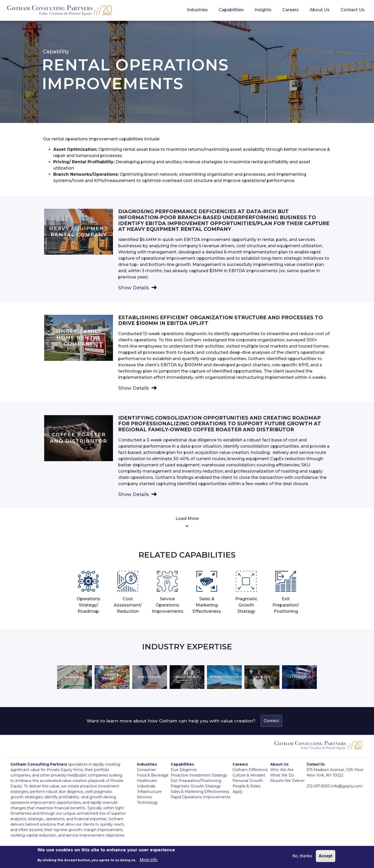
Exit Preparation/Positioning (196, 781)
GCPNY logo (318, 747)
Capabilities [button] (231, 10)
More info (149, 860)
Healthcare (147, 781)
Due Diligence (184, 770)
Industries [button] (197, 10)
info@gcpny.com (347, 786)
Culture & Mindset (249, 775)
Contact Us (352, 10)
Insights (263, 10)
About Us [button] (320, 10)
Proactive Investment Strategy (199, 775)
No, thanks (302, 856)
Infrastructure (149, 792)
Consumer (146, 770)
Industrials (146, 786)
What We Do (282, 775)
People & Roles (246, 786)
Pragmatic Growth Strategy (196, 786)
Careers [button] (290, 10)
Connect (271, 721)
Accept (326, 856)
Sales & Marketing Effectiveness (200, 792)
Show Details (133, 288)
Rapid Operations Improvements (201, 797)
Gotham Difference (250, 770)
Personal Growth (248, 781)
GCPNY (59, 11)
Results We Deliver (287, 781)
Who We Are (282, 770)
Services (144, 797)
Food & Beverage (153, 775)
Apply (238, 792)
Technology (147, 802)
